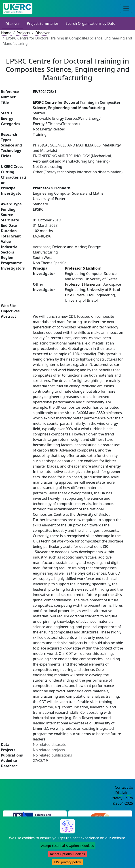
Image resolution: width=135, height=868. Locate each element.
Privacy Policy (122, 798)
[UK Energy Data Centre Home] (18, 8)
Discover (13, 24)
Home (6, 33)
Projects (23, 33)
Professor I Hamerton (83, 284)
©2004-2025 (123, 803)
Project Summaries (43, 23)
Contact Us (124, 787)
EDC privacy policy (67, 862)
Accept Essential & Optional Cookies (68, 846)
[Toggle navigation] (126, 8)
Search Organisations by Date (91, 23)
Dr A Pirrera (75, 295)
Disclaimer (124, 793)
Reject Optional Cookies (67, 854)
